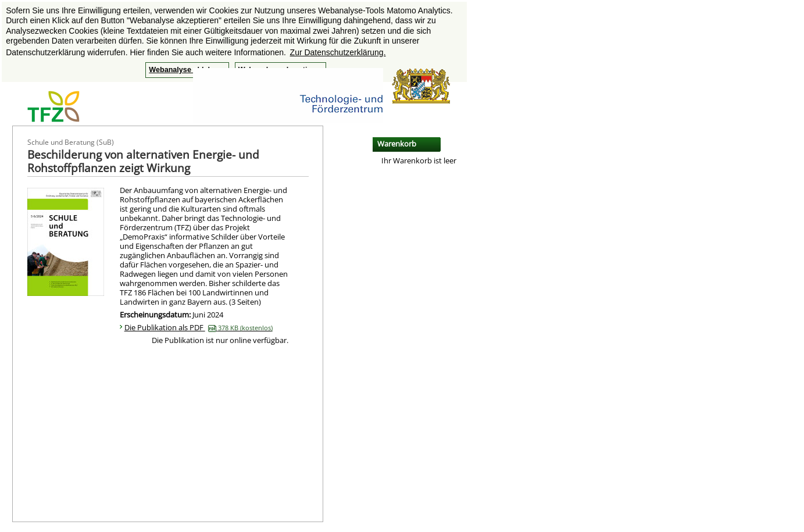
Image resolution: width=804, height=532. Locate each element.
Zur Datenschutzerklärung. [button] (338, 52)
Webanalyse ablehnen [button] (187, 70)
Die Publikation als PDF (199, 327)
